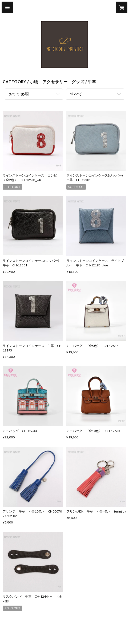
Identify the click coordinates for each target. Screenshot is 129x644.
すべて (76, 94)
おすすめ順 (19, 94)
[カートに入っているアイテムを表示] (122, 7)
